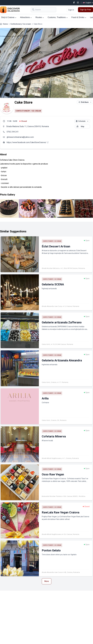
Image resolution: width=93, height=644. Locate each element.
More (47, 581)
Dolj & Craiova (9, 17)
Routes (40, 17)
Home (5, 24)
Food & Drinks (79, 17)
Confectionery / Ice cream (21, 24)
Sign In (71, 10)
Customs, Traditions (58, 17)
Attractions (26, 17)
